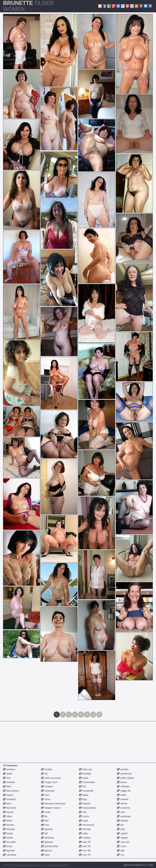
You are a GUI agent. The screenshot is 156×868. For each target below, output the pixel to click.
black (8, 821)
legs (83, 799)
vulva (122, 846)
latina (84, 795)
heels (84, 778)
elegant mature (51, 808)
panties (123, 769)
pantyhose (124, 774)
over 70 (85, 855)
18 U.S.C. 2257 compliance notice (52, 865)
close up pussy (51, 778)
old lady (85, 829)
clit (44, 774)
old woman (87, 825)
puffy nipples (126, 778)
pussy (122, 782)
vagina (122, 838)
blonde (8, 825)
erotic (46, 812)
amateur (9, 769)
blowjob (9, 829)
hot (82, 786)
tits (120, 825)
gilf (44, 833)
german (47, 829)
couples (47, 786)
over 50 (85, 846)
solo (121, 812)
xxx (121, 855)
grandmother (50, 846)
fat (44, 816)
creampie (48, 791)
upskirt (122, 833)
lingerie (85, 804)
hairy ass (86, 769)
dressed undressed (53, 804)
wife (121, 851)
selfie (122, 795)
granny (47, 851)
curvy (46, 799)
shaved (123, 799)
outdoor (85, 838)
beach (8, 795)
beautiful (9, 799)
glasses (47, 842)
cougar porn (49, 782)
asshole (9, 782)
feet (45, 821)
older (83, 833)
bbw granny (11, 791)
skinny (122, 804)
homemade (87, 782)
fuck (45, 825)
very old (123, 842)
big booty (10, 808)
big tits (8, 812)
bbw (7, 786)
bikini (8, 816)
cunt (45, 795)
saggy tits (124, 791)
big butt (9, 851)
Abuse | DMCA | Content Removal (19, 865)
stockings (124, 816)
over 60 (85, 851)
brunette (9, 842)
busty (8, 846)
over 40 (85, 842)
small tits (123, 808)
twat (121, 829)
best (7, 804)
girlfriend (48, 838)
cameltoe (10, 855)
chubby (47, 769)
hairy (45, 855)
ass (7, 778)
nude (83, 821)
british (8, 838)
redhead (123, 786)
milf (83, 812)
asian (8, 774)
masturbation (88, 808)
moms (84, 816)
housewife (86, 791)
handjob (85, 774)
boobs (8, 833)
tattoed (122, 821)
